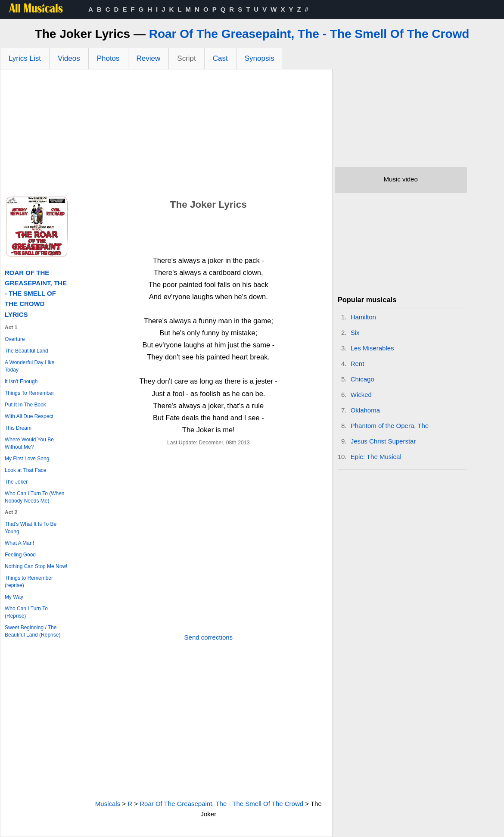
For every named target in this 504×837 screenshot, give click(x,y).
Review (149, 58)
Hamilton (363, 317)
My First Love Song (27, 459)
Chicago (362, 379)
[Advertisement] (166, 134)
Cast (220, 58)
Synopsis (260, 58)
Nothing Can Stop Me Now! (36, 566)
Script (186, 58)
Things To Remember (30, 393)
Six (355, 333)
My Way (14, 597)
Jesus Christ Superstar (383, 441)
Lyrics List (25, 58)
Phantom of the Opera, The (390, 426)
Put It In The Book (25, 405)
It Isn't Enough (21, 381)
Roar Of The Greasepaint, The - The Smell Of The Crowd (309, 34)
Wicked (361, 395)
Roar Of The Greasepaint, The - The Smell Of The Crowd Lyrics (36, 294)
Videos (69, 58)
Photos (108, 58)
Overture (15, 339)
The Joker (16, 482)
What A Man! (19, 543)
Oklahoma (365, 410)
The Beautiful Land (26, 351)
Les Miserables (372, 348)
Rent (358, 364)
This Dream (18, 428)
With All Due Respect (29, 416)
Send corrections (209, 637)
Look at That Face (26, 470)
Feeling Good (20, 555)
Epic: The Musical (376, 457)
